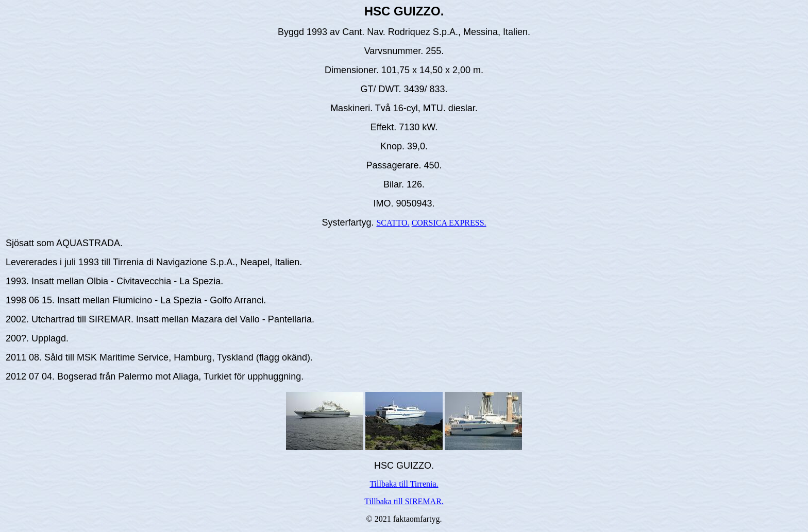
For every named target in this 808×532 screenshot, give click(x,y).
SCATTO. (393, 223)
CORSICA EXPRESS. (449, 223)
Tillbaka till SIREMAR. (404, 501)
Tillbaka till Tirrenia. (404, 484)
